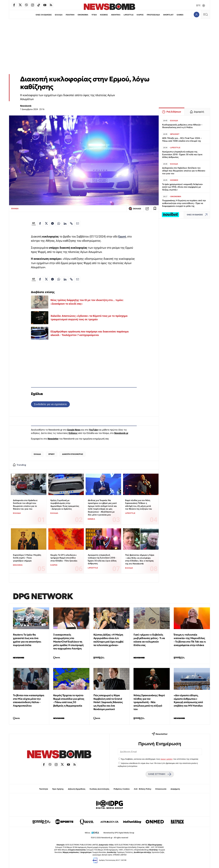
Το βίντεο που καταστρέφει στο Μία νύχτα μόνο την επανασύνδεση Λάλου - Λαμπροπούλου (29, 700)
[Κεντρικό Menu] (205, 14)
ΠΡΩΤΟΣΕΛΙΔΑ (153, 15)
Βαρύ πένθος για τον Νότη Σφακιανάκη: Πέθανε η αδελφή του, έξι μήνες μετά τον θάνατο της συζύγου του (139, 505)
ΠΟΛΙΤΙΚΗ (70, 15)
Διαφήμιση (175, 789)
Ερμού (122, 237)
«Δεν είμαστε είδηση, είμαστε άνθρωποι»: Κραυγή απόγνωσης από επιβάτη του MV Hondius (188, 700)
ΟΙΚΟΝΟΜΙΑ (83, 15)
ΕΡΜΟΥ (52, 454)
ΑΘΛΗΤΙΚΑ (116, 15)
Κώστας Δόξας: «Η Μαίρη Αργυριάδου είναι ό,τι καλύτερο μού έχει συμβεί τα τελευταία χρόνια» (108, 640)
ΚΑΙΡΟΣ (140, 15)
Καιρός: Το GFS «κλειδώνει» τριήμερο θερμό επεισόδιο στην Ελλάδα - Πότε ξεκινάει (64, 558)
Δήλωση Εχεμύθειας (77, 789)
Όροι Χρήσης (58, 789)
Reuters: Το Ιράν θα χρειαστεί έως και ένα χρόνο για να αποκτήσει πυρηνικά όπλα (27, 640)
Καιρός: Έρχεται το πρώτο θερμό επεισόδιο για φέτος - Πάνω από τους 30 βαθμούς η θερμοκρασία (69, 700)
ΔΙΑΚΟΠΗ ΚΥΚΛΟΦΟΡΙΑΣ (73, 454)
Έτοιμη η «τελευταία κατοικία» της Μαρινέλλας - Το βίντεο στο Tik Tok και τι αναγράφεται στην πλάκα (190, 640)
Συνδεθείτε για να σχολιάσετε (50, 404)
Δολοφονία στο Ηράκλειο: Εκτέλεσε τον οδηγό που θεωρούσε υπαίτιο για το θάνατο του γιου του (25, 505)
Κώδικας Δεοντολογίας (100, 789)
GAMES (180, 15)
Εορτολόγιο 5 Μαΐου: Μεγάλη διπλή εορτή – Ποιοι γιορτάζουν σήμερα (27, 558)
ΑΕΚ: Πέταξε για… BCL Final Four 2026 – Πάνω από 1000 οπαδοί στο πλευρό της (182, 139)
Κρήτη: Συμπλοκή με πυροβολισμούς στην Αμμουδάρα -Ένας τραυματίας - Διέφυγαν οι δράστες (65, 505)
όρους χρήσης (167, 759)
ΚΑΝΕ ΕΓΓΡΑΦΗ (160, 774)
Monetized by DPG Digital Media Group (119, 833)
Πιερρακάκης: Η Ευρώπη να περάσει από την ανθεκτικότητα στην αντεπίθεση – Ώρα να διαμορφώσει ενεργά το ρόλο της (184, 203)
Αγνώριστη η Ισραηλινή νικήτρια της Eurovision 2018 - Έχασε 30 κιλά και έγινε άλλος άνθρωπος (102, 559)
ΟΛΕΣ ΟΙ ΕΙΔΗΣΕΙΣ (44, 15)
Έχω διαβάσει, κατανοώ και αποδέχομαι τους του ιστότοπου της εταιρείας (160, 759)
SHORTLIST (168, 15)
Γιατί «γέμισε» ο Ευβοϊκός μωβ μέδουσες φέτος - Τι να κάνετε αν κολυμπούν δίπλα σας (149, 640)
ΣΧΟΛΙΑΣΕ (135, 209)
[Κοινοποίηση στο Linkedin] (65, 224)
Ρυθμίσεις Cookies (122, 789)
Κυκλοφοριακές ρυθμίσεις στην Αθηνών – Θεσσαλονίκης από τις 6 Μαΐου (182, 126)
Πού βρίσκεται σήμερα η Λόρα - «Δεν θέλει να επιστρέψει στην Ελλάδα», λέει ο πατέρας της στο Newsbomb (140, 559)
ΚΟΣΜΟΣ (104, 15)
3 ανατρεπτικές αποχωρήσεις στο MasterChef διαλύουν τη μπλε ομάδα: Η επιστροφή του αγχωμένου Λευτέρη (68, 642)
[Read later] (155, 209)
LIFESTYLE (129, 15)
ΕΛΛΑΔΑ (59, 15)
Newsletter (53, 439)
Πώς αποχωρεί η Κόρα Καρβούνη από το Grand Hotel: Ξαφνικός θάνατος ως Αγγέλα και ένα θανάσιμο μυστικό (108, 702)
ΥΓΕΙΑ (94, 15)
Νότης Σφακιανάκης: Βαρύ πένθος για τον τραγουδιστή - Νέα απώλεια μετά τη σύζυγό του (149, 702)
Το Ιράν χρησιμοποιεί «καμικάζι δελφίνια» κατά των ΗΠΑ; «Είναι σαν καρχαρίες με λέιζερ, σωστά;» (183, 187)
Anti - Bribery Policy (142, 789)
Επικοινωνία (161, 789)
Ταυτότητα (44, 789)
